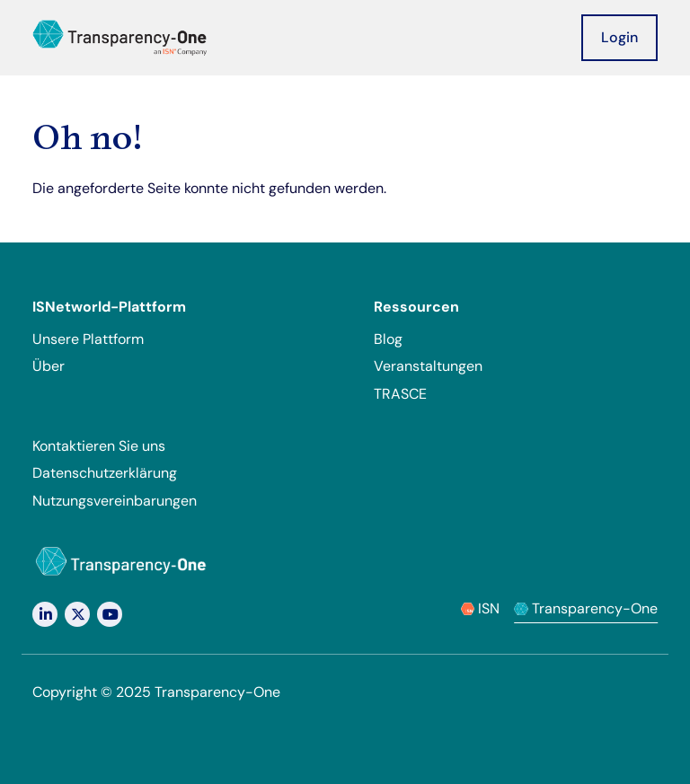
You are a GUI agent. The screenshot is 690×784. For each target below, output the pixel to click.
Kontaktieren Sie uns (99, 446)
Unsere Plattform (88, 339)
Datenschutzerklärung (105, 473)
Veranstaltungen (428, 366)
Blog (388, 339)
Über (49, 366)
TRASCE (400, 394)
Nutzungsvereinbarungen (115, 501)
